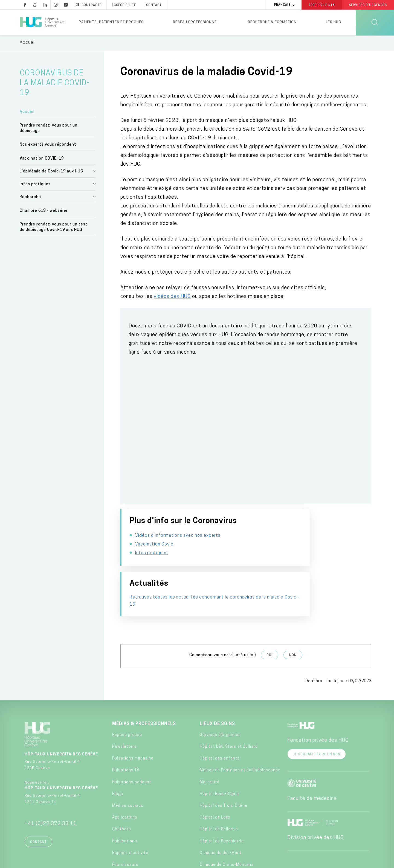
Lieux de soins (217, 684)
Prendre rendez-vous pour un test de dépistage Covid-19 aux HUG (54, 228)
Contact (38, 803)
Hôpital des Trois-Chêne (224, 766)
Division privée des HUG (315, 798)
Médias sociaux (128, 766)
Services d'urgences (220, 695)
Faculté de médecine (312, 759)
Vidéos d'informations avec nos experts (178, 544)
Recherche (30, 198)
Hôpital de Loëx (215, 778)
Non (293, 616)
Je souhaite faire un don (317, 715)
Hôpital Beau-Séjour (220, 754)
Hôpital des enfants (220, 719)
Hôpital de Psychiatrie (222, 802)
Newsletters (124, 707)
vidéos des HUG (172, 298)
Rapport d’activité (130, 813)
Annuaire (170, 862)
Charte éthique (220, 862)
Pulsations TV (126, 731)
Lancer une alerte (278, 862)
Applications (125, 778)
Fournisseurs (125, 825)
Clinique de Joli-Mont (221, 813)
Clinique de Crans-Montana (227, 825)
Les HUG (334, 22)
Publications (125, 802)
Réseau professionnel (196, 22)
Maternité (210, 743)
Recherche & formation (272, 22)
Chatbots (122, 790)
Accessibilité (93, 862)
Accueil (27, 113)
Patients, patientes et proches (111, 22)
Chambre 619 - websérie (44, 212)
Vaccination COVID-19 (42, 160)
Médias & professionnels (144, 684)
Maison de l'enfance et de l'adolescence (240, 731)
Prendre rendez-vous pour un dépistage (49, 130)
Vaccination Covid (154, 553)
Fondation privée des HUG (318, 701)
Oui (270, 616)
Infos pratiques (35, 185)
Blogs (118, 754)
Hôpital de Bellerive (219, 790)
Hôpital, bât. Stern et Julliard (229, 707)
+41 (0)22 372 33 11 (51, 784)
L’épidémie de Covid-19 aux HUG (51, 173)
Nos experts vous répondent (48, 146)
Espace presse (127, 695)
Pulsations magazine (133, 719)
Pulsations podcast (132, 743)
